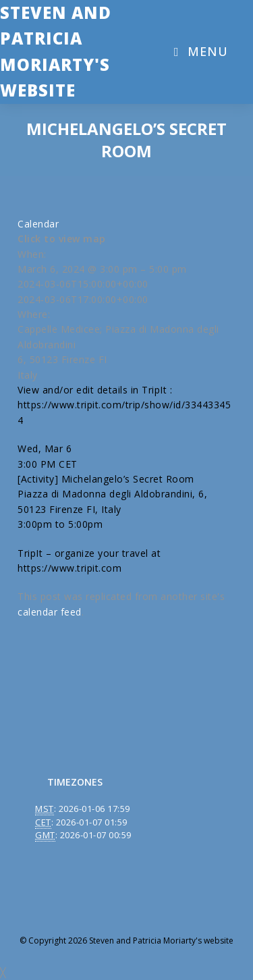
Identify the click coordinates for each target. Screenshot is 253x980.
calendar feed (50, 612)
